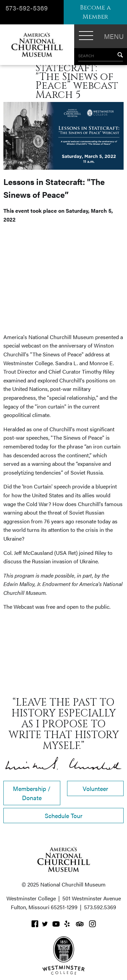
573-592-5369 (27, 8)
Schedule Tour (63, 816)
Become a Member (95, 12)
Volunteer (95, 788)
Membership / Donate (32, 793)
